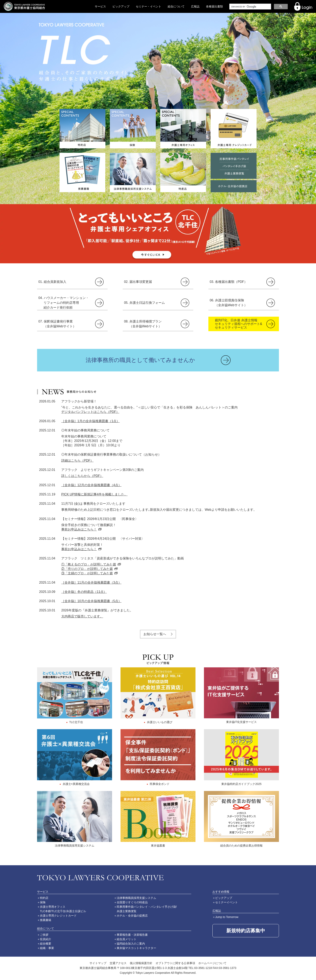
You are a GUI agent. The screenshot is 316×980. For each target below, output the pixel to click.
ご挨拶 (44, 935)
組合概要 (46, 944)
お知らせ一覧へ (155, 634)
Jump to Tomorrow (227, 917)
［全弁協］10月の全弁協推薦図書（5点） (91, 601)
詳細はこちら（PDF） (77, 461)
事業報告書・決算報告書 (132, 935)
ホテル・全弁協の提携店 (132, 916)
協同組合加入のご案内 (131, 944)
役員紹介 (46, 939)
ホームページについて (212, 963)
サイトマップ (98, 963)
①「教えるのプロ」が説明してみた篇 (89, 564)
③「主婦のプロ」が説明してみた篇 (87, 573)
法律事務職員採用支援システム (136, 898)
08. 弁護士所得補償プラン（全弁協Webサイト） (143, 324)
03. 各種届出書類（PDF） (228, 282)
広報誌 (195, 6)
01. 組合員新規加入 (52, 282)
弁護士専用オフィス (53, 907)
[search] (250, 7)
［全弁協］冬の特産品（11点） (84, 592)
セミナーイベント (227, 902)
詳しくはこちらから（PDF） (82, 476)
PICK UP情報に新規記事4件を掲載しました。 (94, 494)
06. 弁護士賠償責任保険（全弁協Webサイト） (228, 303)
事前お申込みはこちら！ (79, 529)
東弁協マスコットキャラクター (136, 948)
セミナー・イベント (149, 6)
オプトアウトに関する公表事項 (175, 963)
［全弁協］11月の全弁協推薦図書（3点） (91, 583)
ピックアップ (121, 6)
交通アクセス (118, 963)
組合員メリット (127, 939)
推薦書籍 (46, 920)
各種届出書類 (214, 6)
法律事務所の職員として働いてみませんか (140, 360)
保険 (43, 902)
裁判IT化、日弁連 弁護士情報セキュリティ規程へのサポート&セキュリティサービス (239, 324)
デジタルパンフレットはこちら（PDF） (90, 412)
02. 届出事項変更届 (138, 282)
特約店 (44, 898)
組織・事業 (47, 948)
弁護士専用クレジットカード (58, 916)
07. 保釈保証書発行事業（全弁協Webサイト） (57, 324)
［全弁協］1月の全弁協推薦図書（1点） (90, 421)
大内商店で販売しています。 (82, 616)
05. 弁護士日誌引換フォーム (144, 303)
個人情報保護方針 (141, 963)
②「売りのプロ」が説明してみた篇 (87, 569)
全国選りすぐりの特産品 (132, 902)
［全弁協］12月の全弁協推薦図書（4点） (91, 485)
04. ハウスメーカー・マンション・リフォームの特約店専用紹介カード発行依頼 (64, 303)
